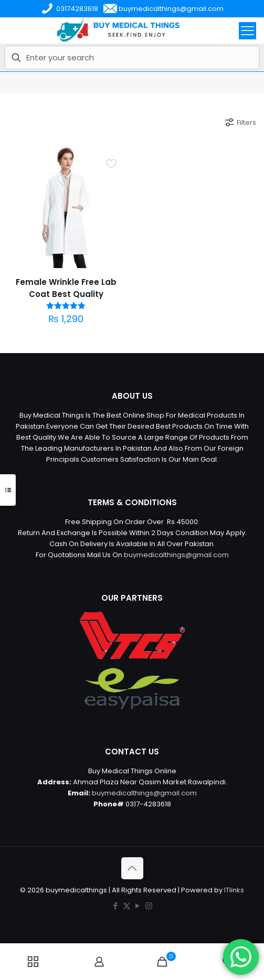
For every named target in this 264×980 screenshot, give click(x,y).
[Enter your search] (132, 57)
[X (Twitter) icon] (127, 906)
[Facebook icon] (116, 906)
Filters (240, 122)
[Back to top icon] (132, 868)
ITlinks (234, 890)
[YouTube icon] (138, 906)
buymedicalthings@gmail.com (176, 555)
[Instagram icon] (149, 906)
